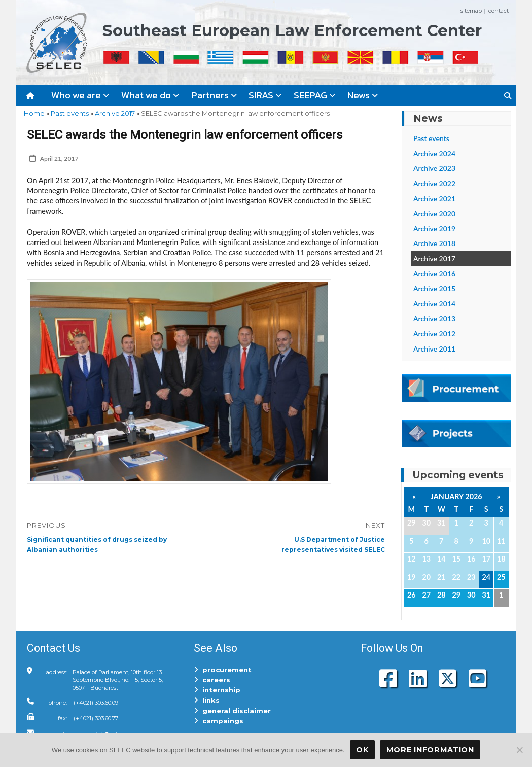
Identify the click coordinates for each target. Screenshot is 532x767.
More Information (430, 750)
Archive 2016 (434, 274)
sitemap (471, 11)
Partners (214, 95)
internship (217, 690)
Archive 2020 (434, 213)
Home (34, 113)
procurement (223, 670)
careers (212, 680)
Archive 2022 (434, 183)
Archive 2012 (434, 334)
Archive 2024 (434, 153)
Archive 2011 (434, 349)
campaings (219, 721)
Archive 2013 (434, 318)
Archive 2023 (434, 168)
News (363, 95)
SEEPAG (314, 95)
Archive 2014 (434, 304)
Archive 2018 (434, 243)
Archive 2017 (115, 113)
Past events (70, 113)
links (207, 700)
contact (499, 11)
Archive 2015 (434, 288)
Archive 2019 (434, 229)
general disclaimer (232, 711)
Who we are (80, 95)
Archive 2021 (434, 199)
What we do (150, 95)
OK (362, 750)
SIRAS (265, 95)
